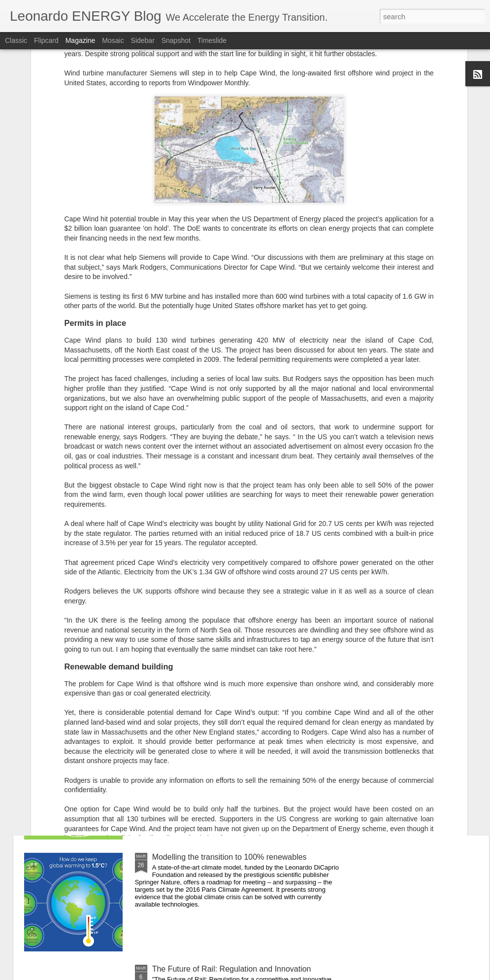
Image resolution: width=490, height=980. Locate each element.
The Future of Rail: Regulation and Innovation (232, 969)
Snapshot (176, 40)
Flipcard (46, 40)
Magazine (81, 40)
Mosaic (113, 40)
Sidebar (143, 40)
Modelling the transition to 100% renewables (229, 857)
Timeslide (212, 40)
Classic (16, 40)
